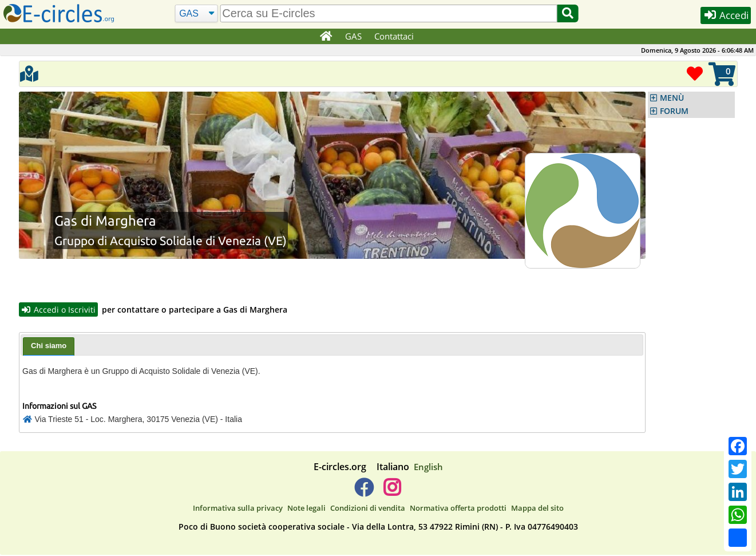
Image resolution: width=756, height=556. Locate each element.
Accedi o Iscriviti (60, 310)
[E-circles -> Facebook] (364, 493)
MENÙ (672, 98)
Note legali (306, 508)
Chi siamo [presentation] (49, 347)
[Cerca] (195, 14)
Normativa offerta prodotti (458, 508)
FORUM (674, 111)
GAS (354, 36)
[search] (388, 13)
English (428, 468)
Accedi (723, 16)
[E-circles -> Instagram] (392, 493)
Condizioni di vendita (368, 508)
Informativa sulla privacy (238, 508)
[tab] (49, 348)
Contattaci (395, 36)
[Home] (326, 37)
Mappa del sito (537, 508)
